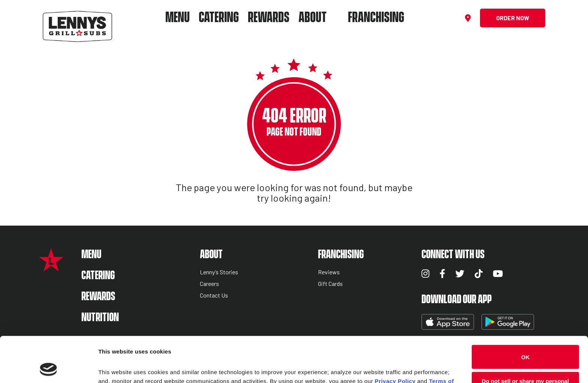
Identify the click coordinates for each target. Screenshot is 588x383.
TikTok (479, 274)
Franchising (376, 18)
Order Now (513, 18)
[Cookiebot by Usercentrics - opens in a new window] (49, 368)
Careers (209, 284)
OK (526, 314)
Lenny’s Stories (219, 272)
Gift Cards (330, 284)
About (313, 18)
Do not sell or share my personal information (526, 341)
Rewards (269, 18)
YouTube (498, 274)
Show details (116, 368)
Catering (219, 18)
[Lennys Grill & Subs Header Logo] (77, 17)
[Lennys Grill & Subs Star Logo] (51, 267)
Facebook (442, 274)
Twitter (460, 274)
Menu (178, 18)
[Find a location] (469, 18)
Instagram (425, 274)
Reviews (329, 272)
